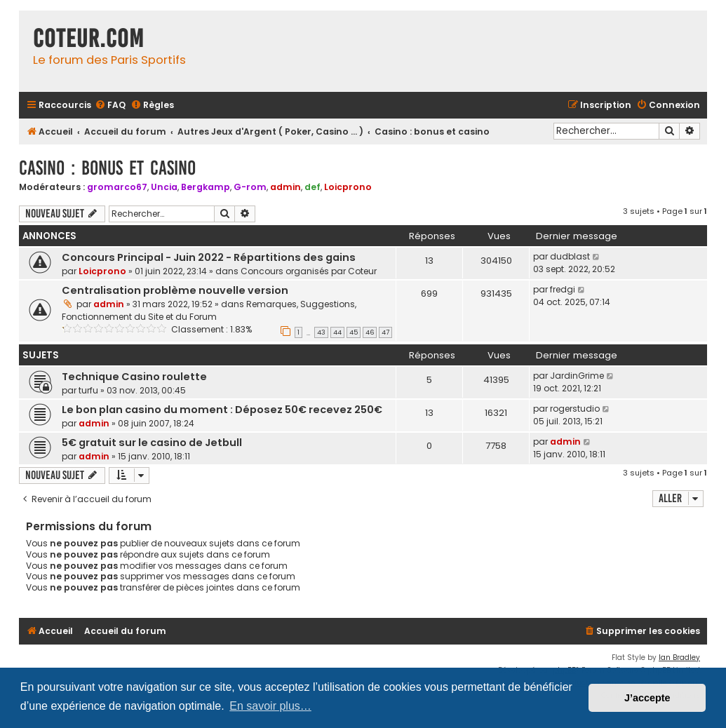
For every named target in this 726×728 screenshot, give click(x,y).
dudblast (570, 256)
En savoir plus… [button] (270, 706)
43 (321, 332)
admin (285, 187)
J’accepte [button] (647, 698)
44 (337, 332)
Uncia (164, 187)
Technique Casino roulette (134, 377)
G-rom (250, 187)
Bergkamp (206, 187)
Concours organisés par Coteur (309, 271)
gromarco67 (117, 187)
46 (370, 332)
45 (354, 332)
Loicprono (348, 187)
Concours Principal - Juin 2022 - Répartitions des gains (209, 257)
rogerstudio (575, 409)
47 (385, 332)
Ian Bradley (679, 658)
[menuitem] (110, 106)
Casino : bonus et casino (107, 168)
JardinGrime (577, 376)
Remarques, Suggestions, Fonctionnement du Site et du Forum (209, 310)
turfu (88, 390)
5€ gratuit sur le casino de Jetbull (152, 443)
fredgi (563, 289)
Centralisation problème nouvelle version (175, 290)
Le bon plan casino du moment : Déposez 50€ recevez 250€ (222, 410)
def (312, 187)
